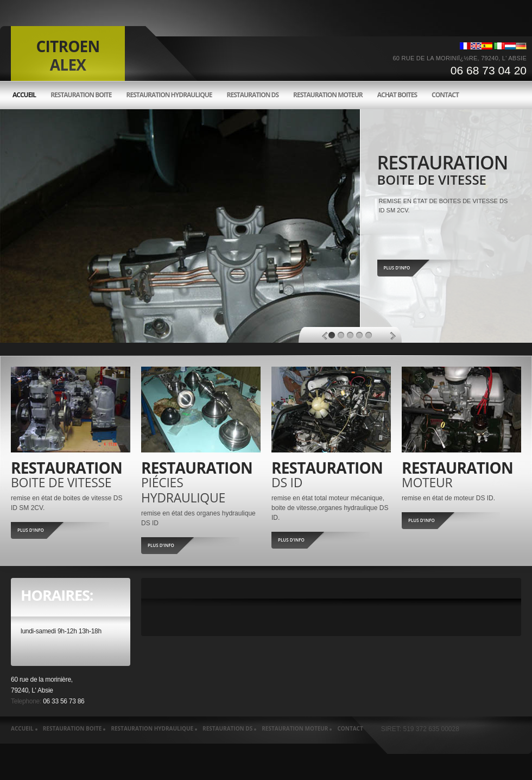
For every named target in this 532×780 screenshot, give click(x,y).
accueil (24, 95)
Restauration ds (253, 95)
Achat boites (397, 95)
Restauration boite (81, 95)
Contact (445, 95)
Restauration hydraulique (169, 95)
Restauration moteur (328, 95)
